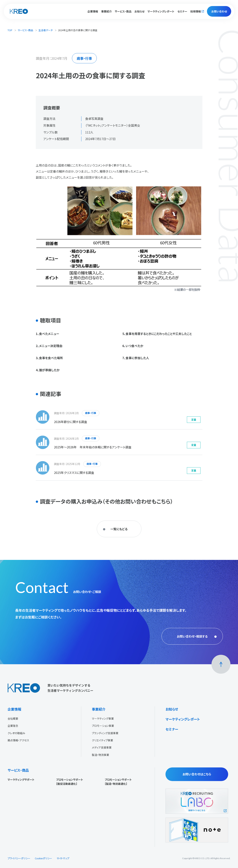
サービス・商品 (25, 30)
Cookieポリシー (43, 858)
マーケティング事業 (103, 718)
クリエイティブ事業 (102, 740)
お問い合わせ (219, 11)
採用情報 (196, 11)
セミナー (182, 11)
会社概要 (13, 718)
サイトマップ (63, 858)
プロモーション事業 (103, 726)
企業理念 (13, 726)
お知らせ (139, 11)
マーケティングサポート (21, 780)
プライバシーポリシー (19, 858)
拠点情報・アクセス (18, 740)
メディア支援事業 (102, 747)
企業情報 (14, 709)
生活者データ (46, 30)
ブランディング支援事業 (105, 733)
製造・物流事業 (100, 755)
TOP (10, 30)
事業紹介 (99, 709)
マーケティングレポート (161, 11)
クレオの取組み (16, 733)
